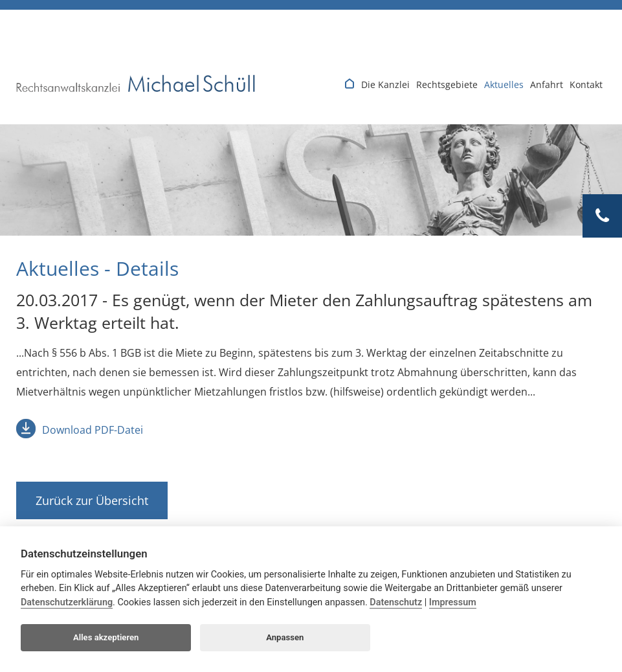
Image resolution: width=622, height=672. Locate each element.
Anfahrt (547, 84)
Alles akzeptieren (106, 637)
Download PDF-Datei (93, 430)
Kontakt (586, 84)
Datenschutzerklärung (67, 602)
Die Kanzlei (385, 84)
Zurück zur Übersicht (92, 500)
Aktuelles (504, 84)
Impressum (453, 602)
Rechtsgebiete (447, 84)
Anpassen (285, 637)
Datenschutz (396, 602)
